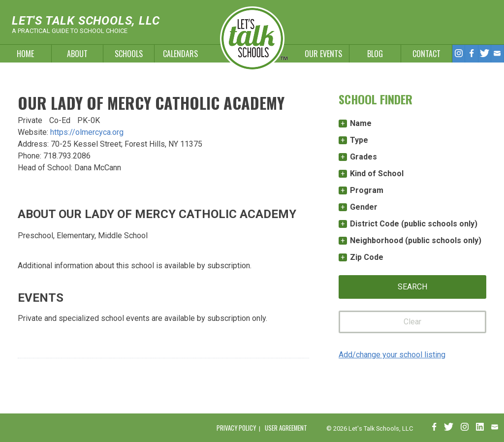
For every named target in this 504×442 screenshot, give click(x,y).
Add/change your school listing (392, 355)
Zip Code (367, 257)
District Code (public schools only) (414, 224)
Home (25, 54)
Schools (129, 54)
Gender (364, 207)
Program (367, 190)
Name (361, 123)
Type (359, 140)
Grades (363, 157)
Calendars (180, 54)
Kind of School (377, 174)
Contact (426, 54)
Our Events (323, 54)
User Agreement (286, 428)
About (77, 54)
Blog (375, 54)
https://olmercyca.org (87, 132)
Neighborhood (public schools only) (416, 240)
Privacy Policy (236, 428)
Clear (412, 322)
